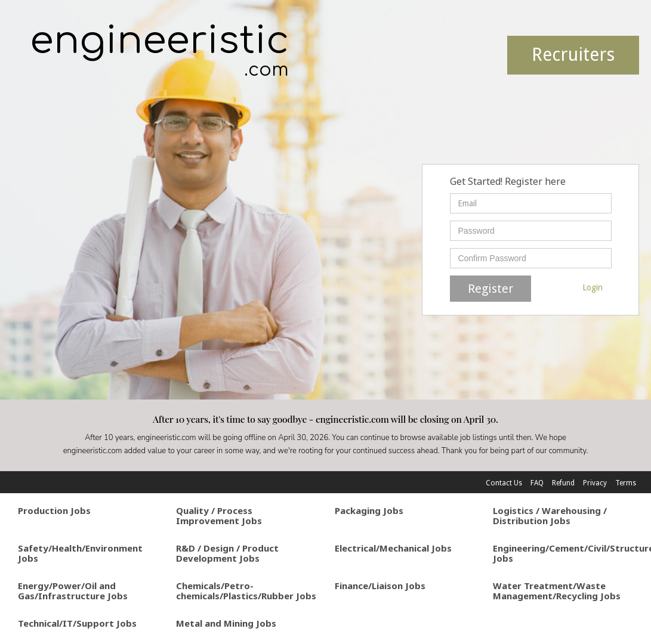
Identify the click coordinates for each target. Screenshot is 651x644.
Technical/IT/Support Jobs (77, 623)
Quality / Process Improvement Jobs (219, 515)
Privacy (595, 483)
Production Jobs (54, 510)
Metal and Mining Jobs (226, 623)
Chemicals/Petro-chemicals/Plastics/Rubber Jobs (246, 591)
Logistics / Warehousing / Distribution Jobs (550, 515)
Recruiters (573, 55)
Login (593, 287)
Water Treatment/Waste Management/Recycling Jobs (557, 591)
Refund (563, 483)
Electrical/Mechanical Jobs (393, 548)
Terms (626, 483)
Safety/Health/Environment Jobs (80, 553)
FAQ (537, 483)
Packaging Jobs (369, 510)
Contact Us (504, 483)
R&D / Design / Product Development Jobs (227, 553)
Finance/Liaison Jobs (380, 586)
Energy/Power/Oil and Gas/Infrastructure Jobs (73, 591)
